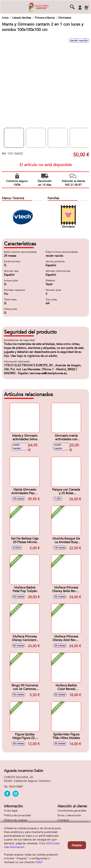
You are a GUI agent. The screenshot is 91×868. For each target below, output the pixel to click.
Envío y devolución (69, 815)
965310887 (16, 787)
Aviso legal (11, 811)
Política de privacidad (17, 815)
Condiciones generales (72, 811)
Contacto (63, 820)
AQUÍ (39, 862)
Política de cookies (16, 820)
